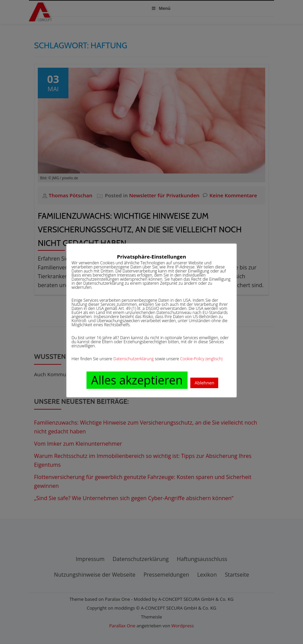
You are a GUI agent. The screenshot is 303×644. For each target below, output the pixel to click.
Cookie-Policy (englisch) (201, 359)
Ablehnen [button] (204, 383)
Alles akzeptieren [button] (137, 380)
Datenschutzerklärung (134, 359)
